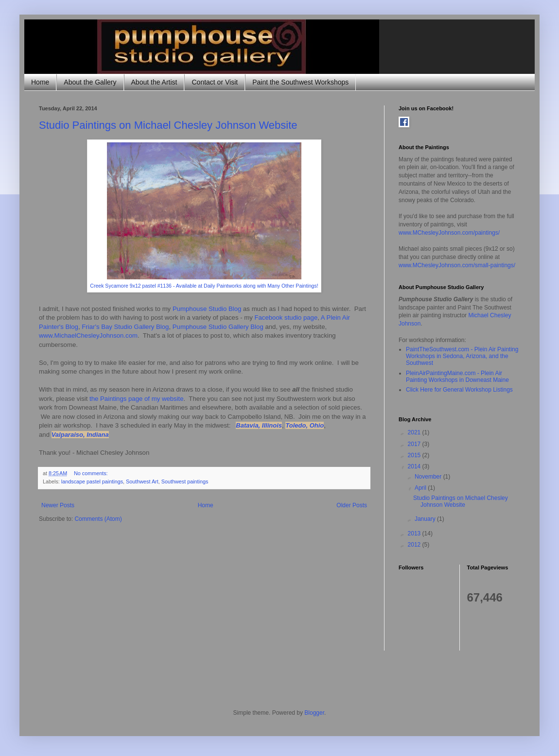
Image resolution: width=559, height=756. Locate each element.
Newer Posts (58, 505)
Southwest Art (142, 481)
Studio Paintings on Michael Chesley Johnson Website (168, 125)
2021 (415, 432)
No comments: (92, 473)
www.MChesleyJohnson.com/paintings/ (449, 233)
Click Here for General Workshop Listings (459, 390)
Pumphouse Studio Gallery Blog (218, 327)
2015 (415, 455)
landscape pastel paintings (92, 481)
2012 (415, 545)
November (429, 477)
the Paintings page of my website (137, 399)
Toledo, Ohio (305, 425)
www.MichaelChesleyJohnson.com (88, 335)
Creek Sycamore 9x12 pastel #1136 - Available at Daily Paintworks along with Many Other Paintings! (204, 286)
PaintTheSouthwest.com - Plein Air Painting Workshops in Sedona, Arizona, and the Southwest (462, 356)
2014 (415, 466)
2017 (415, 444)
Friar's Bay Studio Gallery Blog (125, 327)
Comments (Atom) (98, 519)
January (426, 519)
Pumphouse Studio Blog (207, 309)
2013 (415, 533)
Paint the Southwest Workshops (300, 82)
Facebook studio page (286, 318)
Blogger (314, 713)
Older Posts (352, 505)
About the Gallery (90, 82)
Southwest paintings (185, 481)
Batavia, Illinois (259, 425)
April (421, 488)
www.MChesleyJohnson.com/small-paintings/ (457, 265)
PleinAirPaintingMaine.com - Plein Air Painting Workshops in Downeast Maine (457, 377)
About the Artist (154, 82)
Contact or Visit (215, 82)
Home (40, 82)
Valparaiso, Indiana (80, 435)
